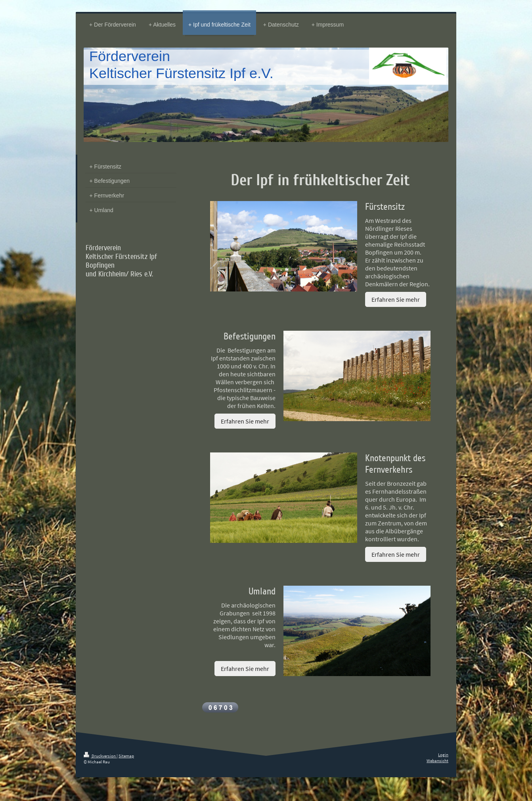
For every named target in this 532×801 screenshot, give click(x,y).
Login (443, 755)
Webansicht (437, 761)
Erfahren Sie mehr (396, 299)
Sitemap (126, 756)
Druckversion (100, 756)
